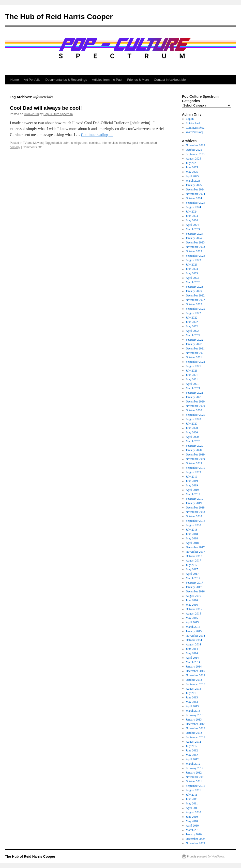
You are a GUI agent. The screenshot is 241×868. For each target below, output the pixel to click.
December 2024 (195, 189)
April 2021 (192, 384)
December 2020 (195, 401)
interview (125, 143)
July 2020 (192, 424)
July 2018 (192, 530)
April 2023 (192, 278)
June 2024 (192, 216)
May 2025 (192, 172)
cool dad (95, 143)
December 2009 (195, 839)
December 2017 (195, 547)
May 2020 (192, 432)
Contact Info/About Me (170, 80)
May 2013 (192, 702)
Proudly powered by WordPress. (206, 856)
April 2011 (192, 808)
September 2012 (196, 737)
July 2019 (192, 477)
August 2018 (194, 525)
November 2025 (196, 145)
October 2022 (194, 304)
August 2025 (194, 159)
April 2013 (192, 706)
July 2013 (192, 693)
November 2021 (196, 353)
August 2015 (194, 614)
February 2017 (195, 583)
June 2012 (192, 750)
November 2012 (196, 728)
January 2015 (194, 631)
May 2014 (192, 653)
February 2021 (195, 393)
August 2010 (194, 812)
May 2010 (192, 821)
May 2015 (192, 618)
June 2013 (192, 697)
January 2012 (194, 773)
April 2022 (192, 331)
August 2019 (194, 472)
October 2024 (194, 198)
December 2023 (195, 242)
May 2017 (192, 569)
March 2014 (193, 662)
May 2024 (192, 220)
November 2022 (196, 300)
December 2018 (195, 507)
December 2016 (195, 591)
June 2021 (192, 375)
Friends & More (138, 80)
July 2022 (192, 318)
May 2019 (192, 485)
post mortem (141, 143)
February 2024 (195, 234)
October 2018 (194, 516)
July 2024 (192, 212)
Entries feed (193, 123)
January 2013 (194, 720)
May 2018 (192, 538)
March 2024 (193, 229)
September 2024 (196, 203)
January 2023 (194, 291)
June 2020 (192, 428)
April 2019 (192, 490)
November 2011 (195, 777)
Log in (190, 119)
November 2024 (196, 194)
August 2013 (194, 689)
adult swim (63, 143)
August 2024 (194, 207)
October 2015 (194, 609)
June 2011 (192, 799)
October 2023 (194, 251)
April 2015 (192, 622)
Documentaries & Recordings (66, 80)
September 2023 (196, 256)
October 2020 (194, 410)
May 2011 (192, 803)
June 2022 (192, 322)
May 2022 (192, 326)
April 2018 (192, 543)
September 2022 (196, 309)
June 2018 (192, 534)
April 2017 (192, 574)
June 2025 (192, 167)
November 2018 (196, 512)
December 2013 (195, 671)
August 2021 (194, 366)
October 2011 (194, 781)
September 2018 (196, 521)
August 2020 (194, 419)
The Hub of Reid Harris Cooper (59, 17)
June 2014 (192, 649)
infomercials (110, 143)
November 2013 (196, 675)
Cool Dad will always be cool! (46, 108)
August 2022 (194, 313)
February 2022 (195, 340)
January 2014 (194, 667)
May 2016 (192, 605)
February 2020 (195, 446)
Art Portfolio (32, 80)
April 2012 (192, 759)
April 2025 (192, 176)
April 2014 (192, 658)
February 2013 (195, 715)
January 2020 (194, 450)
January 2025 (194, 185)
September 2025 (196, 154)
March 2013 (193, 711)
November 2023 (196, 247)
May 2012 (192, 755)
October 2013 (194, 680)
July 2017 (192, 565)
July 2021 (192, 371)
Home (15, 80)
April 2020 (192, 437)
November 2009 (196, 843)
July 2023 (192, 265)
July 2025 (192, 163)
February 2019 (195, 499)
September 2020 (196, 415)
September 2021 (196, 362)
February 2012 (195, 768)
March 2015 (193, 627)
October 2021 (194, 357)
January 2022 (194, 344)
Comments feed (195, 128)
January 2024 (194, 238)
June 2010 (192, 817)
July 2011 (192, 795)
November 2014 (196, 636)
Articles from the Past (107, 80)
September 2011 (196, 786)
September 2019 (196, 468)
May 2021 (192, 379)
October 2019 (194, 463)
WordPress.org (195, 132)
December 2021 (195, 348)
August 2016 (194, 596)
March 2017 (193, 578)
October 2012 (194, 733)
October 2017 (194, 556)
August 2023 (194, 260)
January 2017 (194, 587)
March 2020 (193, 441)
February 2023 (195, 287)
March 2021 (193, 388)
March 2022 (193, 335)
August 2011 (193, 790)
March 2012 (193, 764)
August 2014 (194, 644)
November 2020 (196, 406)
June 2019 (192, 481)
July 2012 (192, 746)
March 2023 (193, 282)
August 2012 (194, 742)
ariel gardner (79, 143)
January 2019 (194, 503)
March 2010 (193, 830)
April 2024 (192, 225)
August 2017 (194, 561)
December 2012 (195, 724)
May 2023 (192, 273)
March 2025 (193, 181)
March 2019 (193, 494)
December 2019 (195, 454)
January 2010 (194, 834)
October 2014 (194, 640)
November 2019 (196, 459)
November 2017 (196, 552)
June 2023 (192, 269)
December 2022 (195, 295)
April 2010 (192, 826)
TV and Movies (33, 143)
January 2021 (194, 397)
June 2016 (192, 600)
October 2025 (194, 150)
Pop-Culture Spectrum (58, 114)
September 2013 (196, 684)
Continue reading (97, 135)
